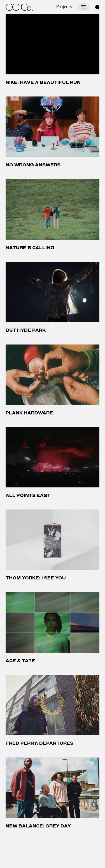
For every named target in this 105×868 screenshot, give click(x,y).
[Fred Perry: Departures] (53, 705)
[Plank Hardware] (53, 375)
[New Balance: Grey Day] (53, 788)
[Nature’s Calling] (53, 209)
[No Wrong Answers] (53, 127)
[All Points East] (53, 457)
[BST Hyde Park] (53, 292)
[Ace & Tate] (53, 622)
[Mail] (83, 7)
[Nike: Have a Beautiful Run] (53, 44)
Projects (64, 7)
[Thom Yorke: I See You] (53, 540)
